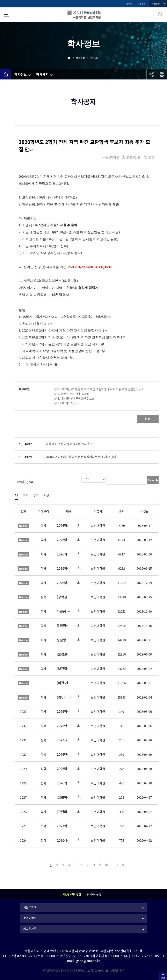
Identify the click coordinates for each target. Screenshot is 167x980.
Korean (156, 4)
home (6, 74)
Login (142, 4)
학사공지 (95, 58)
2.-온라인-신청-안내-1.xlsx (73, 394)
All (16, 495)
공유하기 (152, 74)
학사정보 (80, 58)
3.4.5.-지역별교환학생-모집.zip (76, 398)
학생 (46, 495)
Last (123, 864)
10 (106, 864)
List (148, 419)
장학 (36, 495)
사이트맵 (6, 15)
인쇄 (162, 74)
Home (128, 4)
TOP (163, 978)
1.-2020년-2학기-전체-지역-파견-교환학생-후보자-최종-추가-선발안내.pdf (100, 389)
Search (153, 480)
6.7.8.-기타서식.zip (69, 403)
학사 (26, 495)
